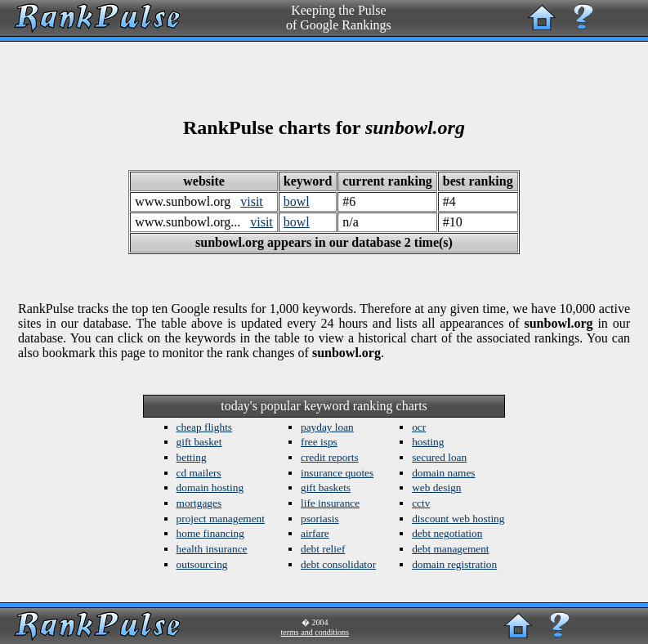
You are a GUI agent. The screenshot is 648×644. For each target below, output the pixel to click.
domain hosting (210, 487)
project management (221, 519)
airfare (315, 533)
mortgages (199, 503)
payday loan (327, 427)
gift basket (199, 442)
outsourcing (202, 564)
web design (436, 487)
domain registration (454, 564)
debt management (450, 549)
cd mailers (199, 473)
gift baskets (326, 487)
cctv (421, 503)
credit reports (330, 457)
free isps (319, 442)
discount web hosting (458, 519)
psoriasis (320, 519)
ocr (419, 427)
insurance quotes (337, 473)
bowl (297, 201)
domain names (443, 473)
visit (252, 201)
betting (192, 457)
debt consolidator (338, 564)
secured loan (439, 457)
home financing (210, 533)
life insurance (330, 503)
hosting (428, 442)
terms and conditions (315, 632)
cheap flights (204, 427)
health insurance (212, 549)
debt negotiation (447, 533)
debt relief (323, 549)
